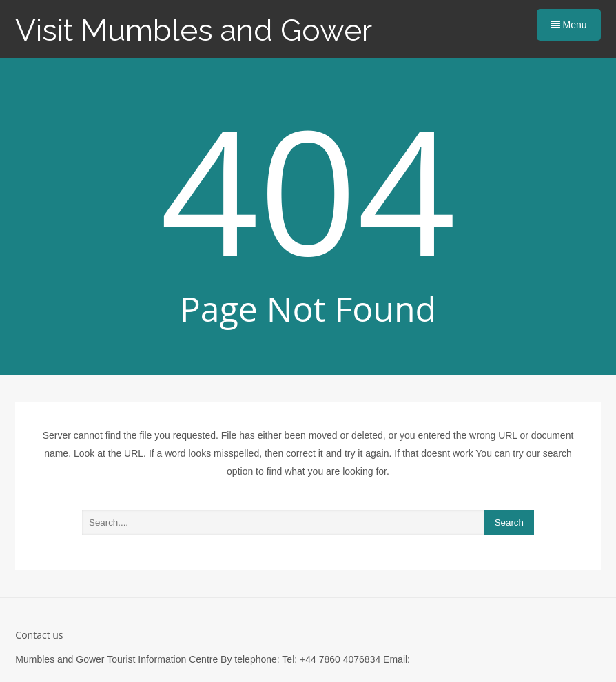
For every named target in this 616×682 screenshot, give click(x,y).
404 (308, 189)
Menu (569, 25)
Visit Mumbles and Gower (194, 30)
